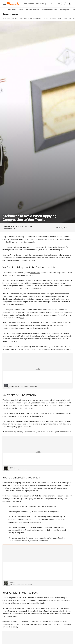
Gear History (62, 18)
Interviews (37, 18)
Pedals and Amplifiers (32, 10)
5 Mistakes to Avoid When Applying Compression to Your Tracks (29, 218)
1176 (22, 318)
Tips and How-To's (9, 229)
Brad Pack (30, 226)
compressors (35, 273)
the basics (36, 247)
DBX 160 (56, 326)
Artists (15, 18)
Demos (46, 18)
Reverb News (10, 14)
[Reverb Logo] (13, 4)
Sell (58, 4)
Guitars (20, 10)
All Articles (6, 18)
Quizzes (53, 18)
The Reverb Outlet (10, 10)
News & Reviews (25, 18)
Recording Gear (64, 10)
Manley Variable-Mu (17, 304)
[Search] (51, 4)
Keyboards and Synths (49, 10)
